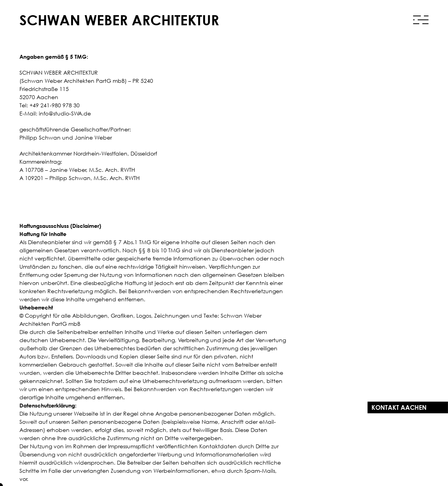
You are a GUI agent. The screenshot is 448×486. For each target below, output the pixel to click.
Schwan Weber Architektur (119, 20)
